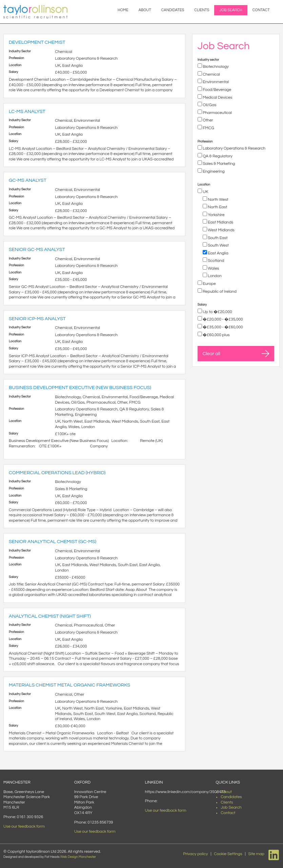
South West (218, 245)
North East (217, 207)
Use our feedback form (24, 826)
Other (208, 120)
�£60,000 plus (216, 335)
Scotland (216, 261)
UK (205, 192)
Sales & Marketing (219, 164)
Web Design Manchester (78, 857)
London (214, 276)
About (145, 10)
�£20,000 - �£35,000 (223, 319)
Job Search (231, 10)
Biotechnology (215, 67)
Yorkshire (216, 215)
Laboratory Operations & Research (234, 148)
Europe (209, 284)
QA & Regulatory (217, 156)
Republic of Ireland (219, 292)
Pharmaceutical (217, 113)
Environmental (216, 82)
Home (123, 10)
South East (217, 238)
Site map (256, 854)
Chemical (211, 74)
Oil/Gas (209, 105)
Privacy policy (195, 854)
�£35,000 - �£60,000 (223, 327)
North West (218, 200)
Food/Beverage (217, 90)
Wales (213, 268)
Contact (261, 10)
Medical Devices (217, 98)
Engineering (213, 171)
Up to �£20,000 (217, 312)
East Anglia (218, 253)
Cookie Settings (228, 854)
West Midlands (221, 230)
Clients (202, 10)
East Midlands (220, 222)
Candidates (173, 10)
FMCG (208, 128)
